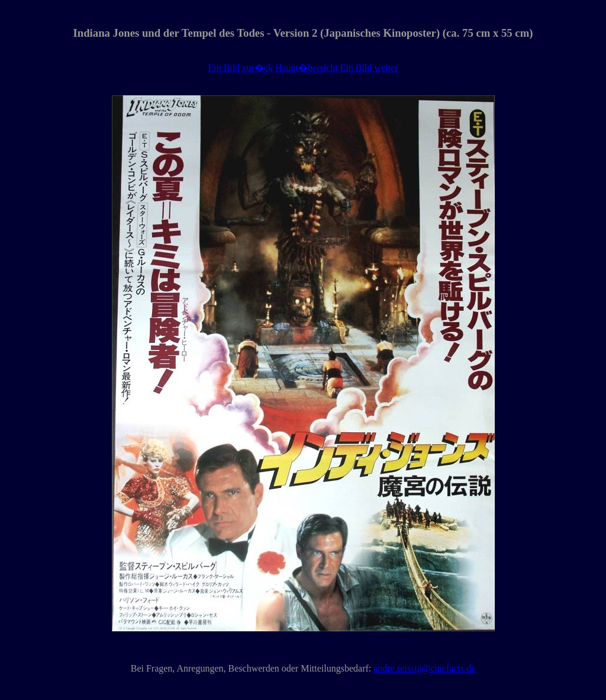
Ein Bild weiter (369, 68)
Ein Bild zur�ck (241, 68)
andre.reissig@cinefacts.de (424, 668)
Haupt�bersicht (307, 68)
